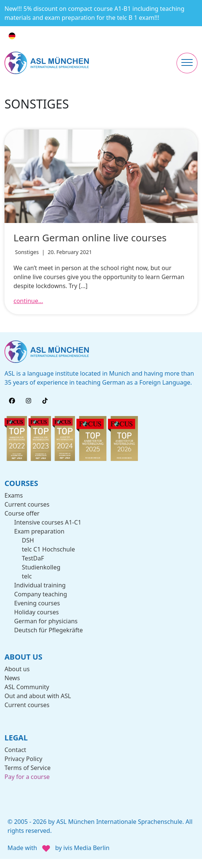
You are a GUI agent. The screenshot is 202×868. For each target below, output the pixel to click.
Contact (15, 750)
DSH (28, 540)
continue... (28, 301)
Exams (14, 495)
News (12, 678)
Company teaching (41, 594)
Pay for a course (27, 777)
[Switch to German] (12, 36)
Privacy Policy (23, 759)
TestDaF (33, 558)
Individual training (40, 585)
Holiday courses (37, 612)
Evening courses (37, 603)
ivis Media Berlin (86, 848)
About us (17, 669)
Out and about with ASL (38, 696)
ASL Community (27, 687)
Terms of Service (28, 768)
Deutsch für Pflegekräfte (49, 630)
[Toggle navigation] (187, 63)
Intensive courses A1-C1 (48, 522)
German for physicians (46, 621)
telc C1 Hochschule (48, 549)
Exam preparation (39, 531)
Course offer (22, 513)
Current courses (27, 504)
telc (27, 576)
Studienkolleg (41, 567)
